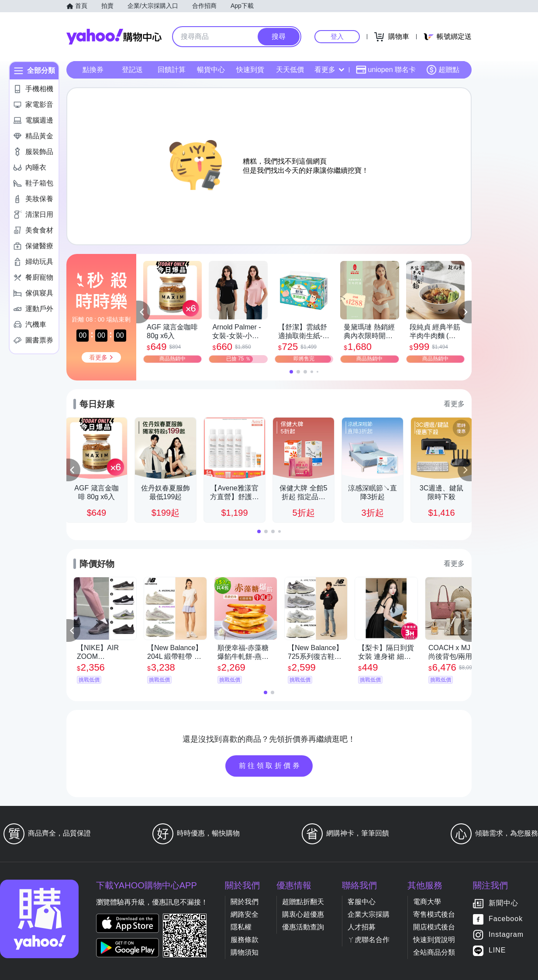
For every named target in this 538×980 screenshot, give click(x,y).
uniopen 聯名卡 (386, 70)
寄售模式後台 (434, 914)
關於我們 (245, 902)
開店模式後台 (434, 927)
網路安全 (245, 914)
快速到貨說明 (434, 940)
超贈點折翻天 (303, 902)
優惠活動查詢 (303, 927)
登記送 (132, 70)
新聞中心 (504, 903)
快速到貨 (250, 70)
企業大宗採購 (369, 914)
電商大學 (427, 902)
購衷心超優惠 (303, 914)
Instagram (506, 935)
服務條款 (245, 940)
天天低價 (290, 70)
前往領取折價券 (270, 766)
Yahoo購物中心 (114, 37)
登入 (337, 36)
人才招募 (362, 927)
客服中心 (362, 902)
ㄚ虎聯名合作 (369, 940)
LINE (497, 951)
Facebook (506, 919)
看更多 (329, 70)
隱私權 (241, 927)
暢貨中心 (211, 70)
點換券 (93, 70)
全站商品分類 (434, 952)
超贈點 (443, 70)
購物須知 (245, 952)
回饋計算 (172, 70)
